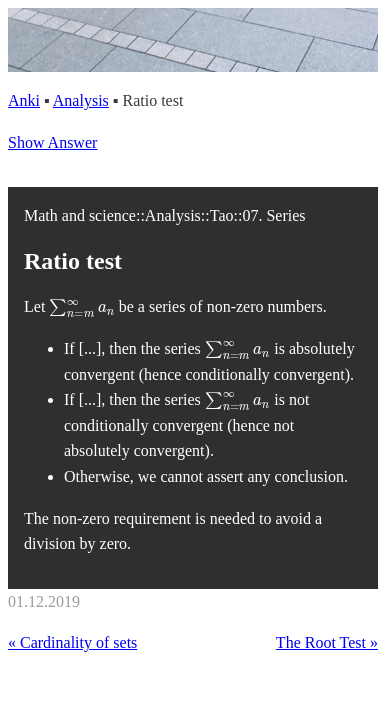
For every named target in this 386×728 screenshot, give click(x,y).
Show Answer (52, 142)
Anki (24, 100)
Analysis (81, 100)
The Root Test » (327, 642)
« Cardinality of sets (72, 642)
